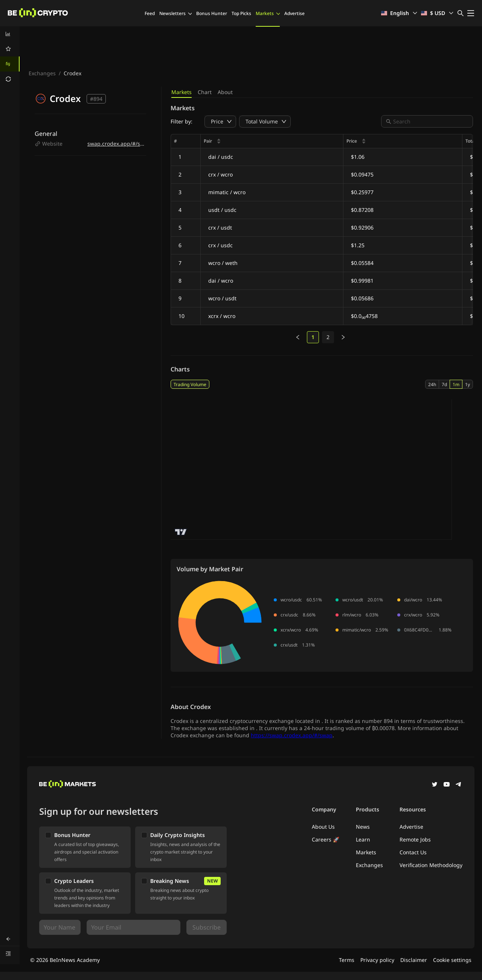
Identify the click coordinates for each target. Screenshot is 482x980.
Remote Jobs (415, 839)
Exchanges (42, 73)
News (363, 827)
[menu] (10, 56)
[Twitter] (435, 785)
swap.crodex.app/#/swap (119, 144)
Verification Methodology (431, 865)
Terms (347, 960)
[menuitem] (10, 34)
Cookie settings (452, 960)
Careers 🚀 (326, 839)
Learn (363, 839)
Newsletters (175, 13)
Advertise (294, 13)
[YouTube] (447, 785)
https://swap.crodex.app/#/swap (292, 735)
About (225, 92)
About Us (323, 827)
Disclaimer (414, 960)
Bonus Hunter (212, 13)
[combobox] (431, 121)
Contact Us (413, 852)
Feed (150, 13)
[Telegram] (459, 785)
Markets (268, 13)
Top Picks (241, 13)
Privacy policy (377, 960)
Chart (205, 92)
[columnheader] (272, 141)
